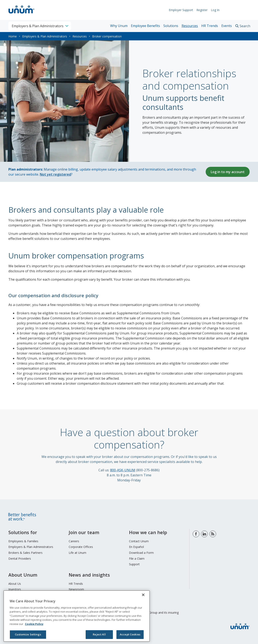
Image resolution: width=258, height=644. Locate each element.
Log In (213, 10)
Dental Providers (20, 559)
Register (200, 10)
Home (13, 36)
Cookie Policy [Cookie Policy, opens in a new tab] (34, 624)
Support (134, 564)
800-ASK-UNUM (123, 470)
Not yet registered (55, 174)
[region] (77, 616)
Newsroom (76, 589)
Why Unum (119, 26)
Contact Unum (139, 541)
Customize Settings (28, 634)
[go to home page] (21, 14)
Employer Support (179, 10)
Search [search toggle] (245, 26)
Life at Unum (77, 553)
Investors (15, 589)
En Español (136, 547)
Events (227, 26)
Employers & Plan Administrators (45, 36)
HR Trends (210, 26)
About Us (15, 584)
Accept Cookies (130, 634)
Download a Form (141, 553)
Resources (190, 26)
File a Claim (137, 559)
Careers (74, 541)
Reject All (99, 634)
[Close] (143, 595)
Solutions (171, 26)
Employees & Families (23, 541)
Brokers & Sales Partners (25, 553)
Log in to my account (228, 172)
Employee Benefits (145, 26)
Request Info (237, 10)
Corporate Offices (81, 547)
